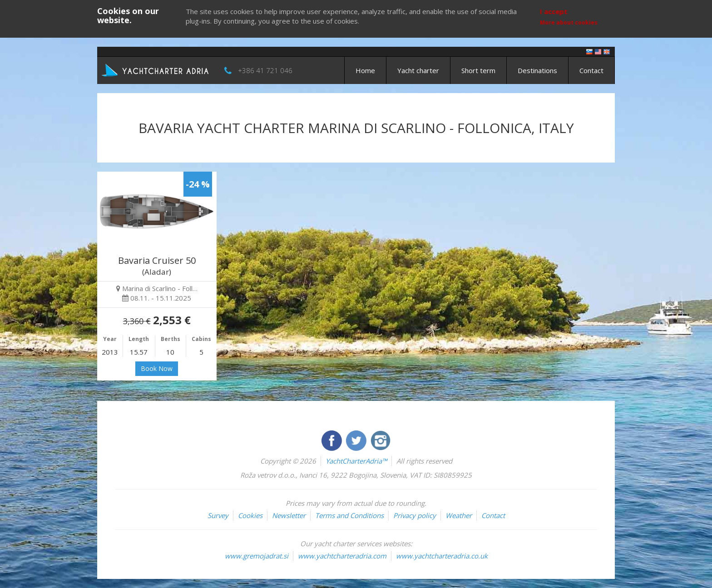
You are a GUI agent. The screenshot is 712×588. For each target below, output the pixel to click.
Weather (459, 515)
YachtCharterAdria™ (356, 461)
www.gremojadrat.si (257, 556)
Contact (591, 70)
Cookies (250, 515)
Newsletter (289, 515)
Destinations (537, 70)
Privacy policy (415, 515)
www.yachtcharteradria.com (342, 556)
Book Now (157, 368)
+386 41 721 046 (265, 70)
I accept (554, 11)
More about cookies (569, 22)
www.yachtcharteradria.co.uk (442, 556)
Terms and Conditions (349, 515)
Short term (478, 70)
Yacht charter (418, 70)
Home (365, 70)
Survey (218, 515)
